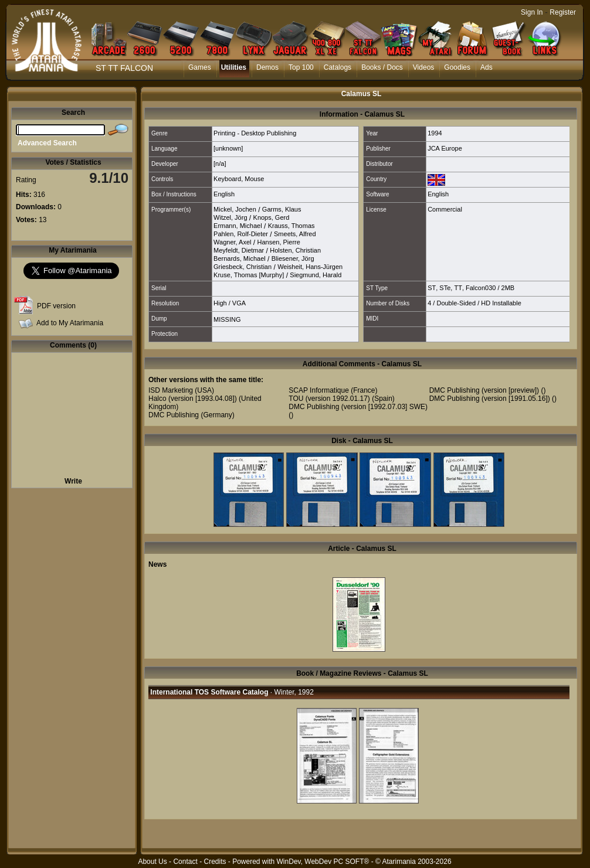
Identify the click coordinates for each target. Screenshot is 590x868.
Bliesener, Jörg (293, 258)
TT (458, 288)
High (220, 303)
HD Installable (501, 303)
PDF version (56, 306)
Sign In (532, 12)
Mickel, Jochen (235, 209)
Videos (423, 67)
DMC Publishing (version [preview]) (484, 390)
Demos (267, 67)
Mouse (254, 179)
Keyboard (227, 179)
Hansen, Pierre (278, 242)
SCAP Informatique (319, 390)
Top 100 (301, 67)
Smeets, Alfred (295, 234)
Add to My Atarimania (70, 323)
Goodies (457, 67)
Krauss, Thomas (291, 226)
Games (200, 67)
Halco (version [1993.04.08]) (193, 399)
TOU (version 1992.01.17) (329, 399)
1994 (435, 133)
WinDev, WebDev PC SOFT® (323, 862)
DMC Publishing (174, 415)
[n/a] (220, 164)
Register (563, 12)
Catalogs (338, 67)
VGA (239, 303)
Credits (215, 862)
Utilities (234, 67)
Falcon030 (481, 288)
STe (445, 288)
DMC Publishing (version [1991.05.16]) (490, 399)
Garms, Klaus (282, 209)
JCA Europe (445, 148)
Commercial (445, 209)
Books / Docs (382, 67)
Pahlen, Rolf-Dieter (241, 234)
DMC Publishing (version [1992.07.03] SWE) (358, 407)
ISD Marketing (171, 390)
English (224, 194)
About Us (152, 862)
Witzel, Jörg (230, 217)
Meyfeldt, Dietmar (239, 250)
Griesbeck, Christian (243, 267)
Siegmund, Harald (316, 275)
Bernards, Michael (240, 258)
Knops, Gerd (272, 217)
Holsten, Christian (295, 250)
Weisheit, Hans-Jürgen (310, 267)
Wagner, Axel (232, 242)
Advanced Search (47, 143)
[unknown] (228, 148)
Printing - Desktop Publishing (255, 133)
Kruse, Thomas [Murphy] (249, 275)
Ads (486, 67)
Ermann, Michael (238, 226)
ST (432, 288)
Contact (185, 862)
